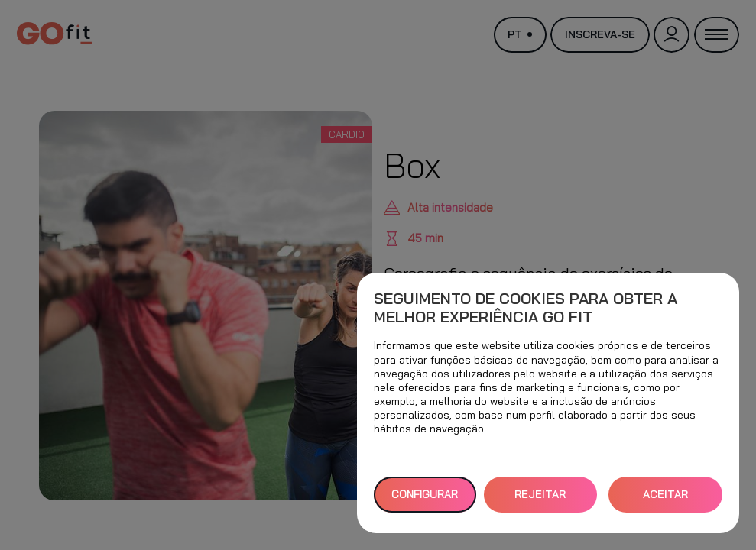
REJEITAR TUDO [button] (540, 500)
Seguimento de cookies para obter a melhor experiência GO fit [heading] (526, 308)
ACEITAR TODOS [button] (665, 500)
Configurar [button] (425, 494)
